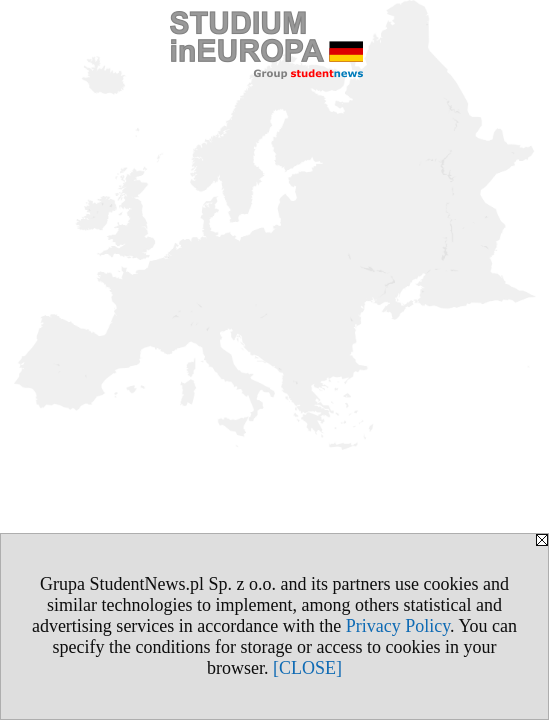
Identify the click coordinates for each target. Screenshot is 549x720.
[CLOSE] (307, 668)
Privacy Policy (398, 626)
